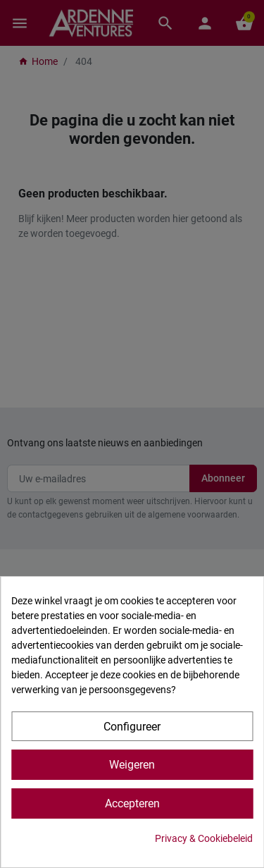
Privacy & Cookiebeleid (204, 838)
